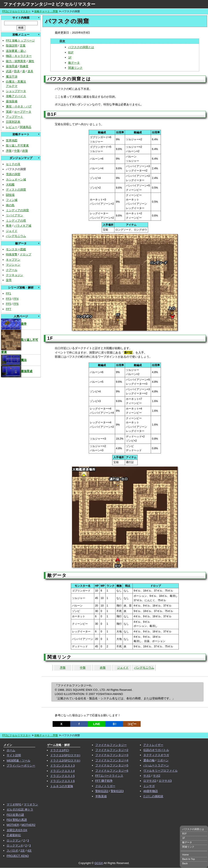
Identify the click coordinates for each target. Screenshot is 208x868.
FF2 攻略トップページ (20, 41)
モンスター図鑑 (16, 249)
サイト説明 (14, 755)
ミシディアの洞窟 (17, 210)
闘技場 (10, 195)
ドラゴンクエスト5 (62, 776)
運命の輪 (149, 760)
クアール (12, 270)
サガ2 (157, 776)
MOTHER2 (28, 825)
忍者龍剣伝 (14, 835)
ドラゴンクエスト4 (62, 771)
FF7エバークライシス (109, 776)
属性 (31, 61)
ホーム (11, 750)
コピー (132, 724)
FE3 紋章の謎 (15, 815)
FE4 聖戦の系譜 (17, 820)
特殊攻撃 (12, 254)
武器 (9, 71)
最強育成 (12, 66)
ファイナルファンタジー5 (112, 765)
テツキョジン (15, 275)
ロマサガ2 (150, 781)
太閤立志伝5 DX (17, 830)
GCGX (99, 863)
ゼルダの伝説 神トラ (20, 809)
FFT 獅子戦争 (104, 781)
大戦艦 (10, 185)
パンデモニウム (16, 236)
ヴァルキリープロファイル (160, 771)
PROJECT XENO (18, 856)
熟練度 (24, 66)
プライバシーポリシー (21, 766)
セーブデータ (23, 112)
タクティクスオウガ (156, 755)
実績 (9, 112)
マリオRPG (14, 804)
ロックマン (14, 840)
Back (185, 863)
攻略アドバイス (16, 96)
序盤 (9, 151)
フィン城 (12, 200)
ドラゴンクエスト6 (62, 781)
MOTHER (13, 825)
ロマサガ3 (165, 781)
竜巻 (9, 226)
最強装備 (12, 101)
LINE (97, 724)
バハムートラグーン (156, 765)
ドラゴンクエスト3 (62, 766)
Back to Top (189, 859)
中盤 (17, 151)
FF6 (16, 304)
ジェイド (12, 231)
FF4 (16, 299)
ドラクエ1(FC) (60, 750)
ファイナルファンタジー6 (112, 771)
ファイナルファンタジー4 (112, 760)
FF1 (8, 293)
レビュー (12, 127)
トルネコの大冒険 (62, 786)
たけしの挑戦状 (153, 796)
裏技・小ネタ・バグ (19, 106)
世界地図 (12, 140)
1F (70, 57)
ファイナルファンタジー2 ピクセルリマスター (49, 4)
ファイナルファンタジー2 (112, 750)
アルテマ (12, 86)
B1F (71, 52)
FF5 (8, 304)
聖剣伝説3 (117, 791)
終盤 (25, 151)
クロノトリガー (105, 786)
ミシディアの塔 (16, 221)
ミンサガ (149, 786)
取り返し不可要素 (17, 145)
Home (185, 855)
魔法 (14, 360)
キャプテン (13, 260)
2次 (23, 851)
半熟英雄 (101, 796)
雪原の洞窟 (13, 174)
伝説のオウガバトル (156, 750)
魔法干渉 (12, 77)
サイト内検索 (21, 18)
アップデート (15, 117)
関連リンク (75, 68)
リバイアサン (15, 215)
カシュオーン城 (16, 180)
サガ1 (147, 776)
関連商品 (26, 127)
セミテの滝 (13, 164)
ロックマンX (15, 845)
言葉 (23, 46)
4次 (29, 851)
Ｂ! (114, 724)
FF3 (8, 299)
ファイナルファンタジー (111, 745)
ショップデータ (16, 91)
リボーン (163, 760)
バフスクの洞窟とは (81, 47)
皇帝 (9, 280)
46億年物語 (151, 791)
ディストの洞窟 (16, 190)
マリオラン (31, 804)
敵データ (74, 63)
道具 (30, 71)
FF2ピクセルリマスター (16, 11)
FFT (9, 309)
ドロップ (26, 254)
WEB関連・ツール (18, 761)
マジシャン (13, 265)
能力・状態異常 (16, 61)
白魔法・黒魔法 (16, 82)
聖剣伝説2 (102, 791)
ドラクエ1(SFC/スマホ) (65, 755)
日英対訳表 (13, 122)
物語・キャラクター (19, 56)
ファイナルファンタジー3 (112, 755)
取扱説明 (12, 46)
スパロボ (12, 851)
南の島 (10, 205)
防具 (17, 71)
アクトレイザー (153, 745)
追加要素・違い (16, 51)
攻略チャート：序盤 (46, 11)
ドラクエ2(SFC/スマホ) (65, 761)
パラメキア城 (23, 226)
